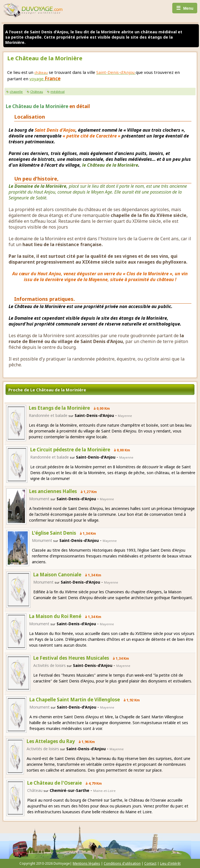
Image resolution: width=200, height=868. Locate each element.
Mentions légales (86, 863)
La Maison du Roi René (55, 616)
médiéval (58, 92)
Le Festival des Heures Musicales (71, 658)
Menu (185, 8)
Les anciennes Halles (53, 491)
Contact (150, 863)
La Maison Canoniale (57, 575)
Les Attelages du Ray (51, 741)
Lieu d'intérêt (170, 863)
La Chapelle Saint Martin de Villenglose (75, 700)
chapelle (16, 92)
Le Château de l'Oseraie (55, 783)
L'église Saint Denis (54, 533)
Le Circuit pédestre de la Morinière (70, 450)
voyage (45, 79)
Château (37, 92)
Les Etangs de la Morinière (59, 408)
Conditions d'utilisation (122, 863)
